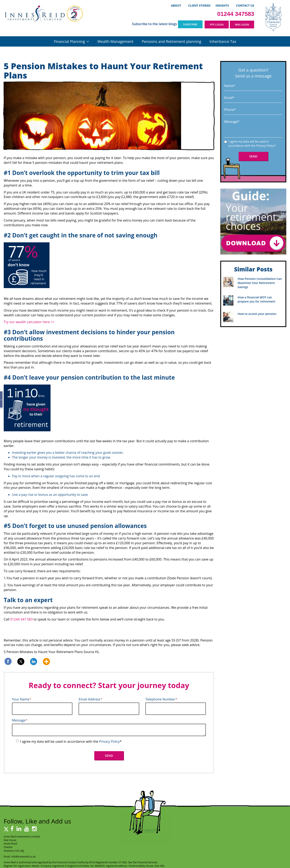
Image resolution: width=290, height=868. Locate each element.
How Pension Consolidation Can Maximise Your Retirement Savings (260, 283)
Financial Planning (69, 41)
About (176, 5)
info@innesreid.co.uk (24, 857)
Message (20, 720)
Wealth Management (115, 41)
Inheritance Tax (223, 41)
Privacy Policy (110, 741)
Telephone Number (161, 699)
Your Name (22, 699)
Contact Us (245, 5)
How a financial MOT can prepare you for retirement (256, 299)
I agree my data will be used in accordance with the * (71, 741)
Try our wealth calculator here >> (29, 322)
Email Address (90, 699)
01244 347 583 (21, 619)
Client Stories (199, 5)
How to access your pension (257, 314)
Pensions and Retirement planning (171, 41)
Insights (222, 5)
